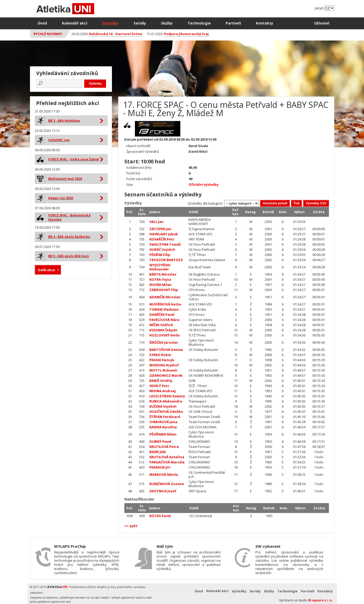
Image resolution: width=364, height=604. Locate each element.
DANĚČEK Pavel (162, 315)
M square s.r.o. (321, 600)
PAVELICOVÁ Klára (164, 320)
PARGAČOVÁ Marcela (167, 462)
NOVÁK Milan (160, 285)
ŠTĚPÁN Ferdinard (165, 417)
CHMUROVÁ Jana (163, 422)
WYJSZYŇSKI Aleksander (160, 267)
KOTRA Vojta (160, 279)
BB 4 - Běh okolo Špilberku (69, 237)
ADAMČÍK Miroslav (165, 297)
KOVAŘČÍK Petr (162, 239)
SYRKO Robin (160, 355)
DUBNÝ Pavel (160, 441)
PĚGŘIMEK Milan (163, 434)
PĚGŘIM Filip (160, 255)
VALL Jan (156, 222)
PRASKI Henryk (162, 360)
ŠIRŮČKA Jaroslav (164, 342)
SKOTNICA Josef (163, 491)
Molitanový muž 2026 (65, 179)
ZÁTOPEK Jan (160, 229)
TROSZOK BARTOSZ (166, 260)
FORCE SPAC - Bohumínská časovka (69, 217)
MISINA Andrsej (163, 391)
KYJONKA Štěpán (163, 330)
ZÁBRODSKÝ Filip (164, 290)
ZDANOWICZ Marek (166, 375)
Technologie (199, 23)
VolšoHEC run (59, 140)
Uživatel (322, 23)
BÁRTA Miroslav (163, 274)
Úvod (42, 23)
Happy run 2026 (61, 198)
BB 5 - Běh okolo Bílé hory (69, 256)
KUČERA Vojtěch (163, 406)
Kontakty (265, 23)
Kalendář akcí (75, 23)
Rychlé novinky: (48, 34)
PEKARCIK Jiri (160, 467)
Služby (167, 23)
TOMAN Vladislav (164, 309)
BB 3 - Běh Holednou (64, 121)
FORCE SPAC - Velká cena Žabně (74, 159)
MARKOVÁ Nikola (164, 474)
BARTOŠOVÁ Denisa (166, 350)
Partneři (233, 23)
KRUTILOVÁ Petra (164, 447)
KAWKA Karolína (163, 427)
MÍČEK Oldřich (161, 325)
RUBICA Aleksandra (166, 401)
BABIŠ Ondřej (161, 381)
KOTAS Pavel (160, 516)
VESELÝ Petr (159, 386)
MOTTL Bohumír (163, 370)
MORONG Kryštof (164, 365)
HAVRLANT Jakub (164, 234)
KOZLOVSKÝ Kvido (165, 335)
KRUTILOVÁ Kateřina (167, 457)
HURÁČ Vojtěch (162, 249)
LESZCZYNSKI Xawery (167, 396)
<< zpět (131, 526)
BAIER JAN (157, 452)
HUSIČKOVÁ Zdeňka (166, 412)
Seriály (140, 23)
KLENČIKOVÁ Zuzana (167, 484)
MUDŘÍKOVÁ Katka (165, 304)
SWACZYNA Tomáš (165, 244)
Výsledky (110, 23)
